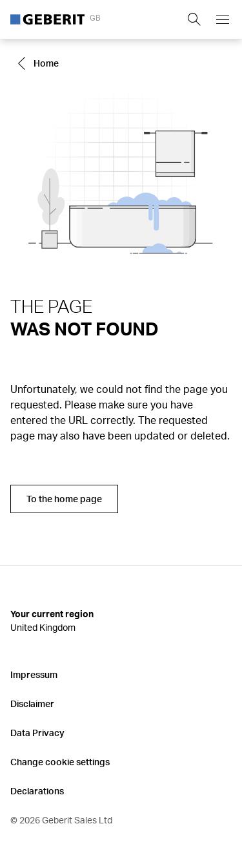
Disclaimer (32, 704)
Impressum (34, 674)
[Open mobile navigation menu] (223, 19)
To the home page (64, 499)
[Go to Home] (40, 63)
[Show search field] (194, 19)
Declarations (37, 791)
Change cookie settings (60, 762)
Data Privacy (37, 733)
